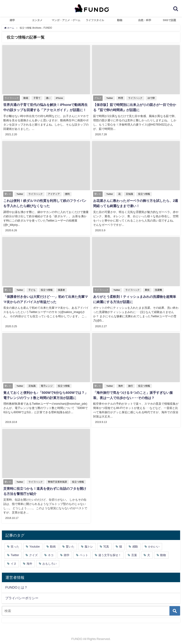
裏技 (146, 289)
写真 (106, 544)
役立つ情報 (143, 193)
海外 (120, 384)
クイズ (33, 552)
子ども (31, 289)
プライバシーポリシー (22, 595)
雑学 (12, 20)
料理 (120, 98)
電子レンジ (46, 384)
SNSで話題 (169, 20)
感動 (135, 544)
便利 (67, 193)
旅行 (130, 384)
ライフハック (135, 98)
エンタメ (37, 20)
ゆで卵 (150, 98)
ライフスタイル (95, 20)
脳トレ (89, 544)
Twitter (109, 98)
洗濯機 (158, 289)
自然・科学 (145, 20)
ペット (84, 552)
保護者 (61, 289)
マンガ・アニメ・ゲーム (66, 20)
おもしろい (50, 561)
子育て (36, 98)
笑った (15, 544)
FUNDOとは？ (16, 584)
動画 (25, 98)
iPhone (59, 98)
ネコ (51, 552)
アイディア (53, 193)
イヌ (14, 561)
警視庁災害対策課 (57, 479)
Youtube (35, 544)
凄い (48, 98)
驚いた (70, 544)
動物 (120, 20)
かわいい (154, 544)
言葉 (134, 552)
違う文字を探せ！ (110, 552)
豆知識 (129, 193)
